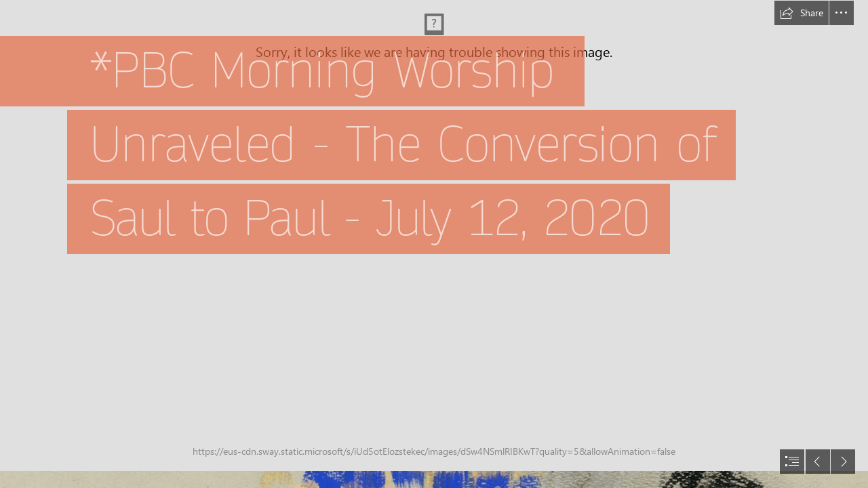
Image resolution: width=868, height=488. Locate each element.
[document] (434, 244)
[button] (802, 13)
